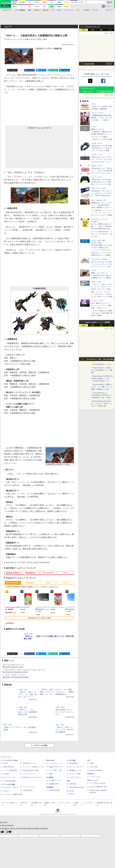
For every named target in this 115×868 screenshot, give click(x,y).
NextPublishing (28, 790)
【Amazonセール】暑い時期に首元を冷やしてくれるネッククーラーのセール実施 (102, 148)
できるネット (7, 791)
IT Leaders (6, 774)
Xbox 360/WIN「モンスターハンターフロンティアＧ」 (64, 712)
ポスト (14, 70)
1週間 (101, 30)
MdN (68, 781)
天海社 (92, 763)
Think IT (5, 763)
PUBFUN (90, 774)
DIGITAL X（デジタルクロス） (33, 777)
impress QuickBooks (96, 770)
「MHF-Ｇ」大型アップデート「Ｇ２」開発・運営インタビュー (27, 695)
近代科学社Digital (54, 790)
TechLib (72, 794)
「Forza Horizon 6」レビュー (102, 364)
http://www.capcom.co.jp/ (13, 667)
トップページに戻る (39, 745)
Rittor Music (50, 760)
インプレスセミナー (29, 774)
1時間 (84, 30)
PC (53, 10)
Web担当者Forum (9, 767)
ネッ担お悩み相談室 (9, 781)
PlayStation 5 (31, 573)
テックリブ (70, 791)
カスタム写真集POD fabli (98, 787)
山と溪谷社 (50, 777)
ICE (89, 760)
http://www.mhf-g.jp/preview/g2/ (15, 677)
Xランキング (89, 88)
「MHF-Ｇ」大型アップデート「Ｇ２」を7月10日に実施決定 (64, 730)
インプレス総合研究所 (10, 770)
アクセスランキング (92, 27)
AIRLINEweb (73, 763)
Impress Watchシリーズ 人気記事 (97, 322)
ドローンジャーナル (9, 777)
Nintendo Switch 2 (13, 573)
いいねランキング (106, 92)
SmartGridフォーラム (30, 763)
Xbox (48, 583)
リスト (21, 70)
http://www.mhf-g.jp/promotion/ (15, 672)
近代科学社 (50, 787)
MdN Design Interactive (77, 787)
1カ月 (110, 30)
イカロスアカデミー (76, 777)
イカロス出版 (71, 760)
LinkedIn (66, 70)
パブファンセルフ (95, 777)
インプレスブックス (29, 787)
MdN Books (73, 784)
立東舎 (51, 774)
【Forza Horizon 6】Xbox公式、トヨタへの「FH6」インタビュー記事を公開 (102, 403)
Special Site (89, 64)
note (54, 70)
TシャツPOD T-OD (55, 770)
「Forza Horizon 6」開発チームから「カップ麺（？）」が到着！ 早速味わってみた (102, 387)
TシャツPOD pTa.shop (97, 783)
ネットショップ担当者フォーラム (33, 767)
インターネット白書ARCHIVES (13, 794)
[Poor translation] (9, 832)
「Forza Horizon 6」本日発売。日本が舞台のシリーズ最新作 (102, 370)
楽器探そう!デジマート (56, 767)
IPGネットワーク (93, 780)
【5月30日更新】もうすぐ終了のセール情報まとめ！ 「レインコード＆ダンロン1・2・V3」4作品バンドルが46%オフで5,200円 (102, 250)
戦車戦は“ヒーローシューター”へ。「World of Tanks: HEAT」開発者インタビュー (101, 205)
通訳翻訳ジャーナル (76, 770)
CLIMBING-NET (54, 784)
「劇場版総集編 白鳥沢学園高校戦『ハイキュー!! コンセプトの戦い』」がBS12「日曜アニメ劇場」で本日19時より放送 (102, 120)
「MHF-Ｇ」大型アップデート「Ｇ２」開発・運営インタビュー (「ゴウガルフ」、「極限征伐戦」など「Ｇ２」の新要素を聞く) (57, 692)
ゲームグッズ (48, 573)
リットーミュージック (56, 763)
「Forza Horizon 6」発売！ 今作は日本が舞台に (99, 360)
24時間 (92, 30)
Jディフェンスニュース (77, 767)
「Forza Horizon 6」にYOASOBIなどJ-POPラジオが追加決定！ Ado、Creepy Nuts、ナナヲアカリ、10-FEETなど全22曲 (101, 398)
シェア (31, 70)
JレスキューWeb (75, 774)
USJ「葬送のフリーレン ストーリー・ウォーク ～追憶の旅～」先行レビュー (101, 305)
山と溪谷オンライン (55, 780)
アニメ (66, 573)
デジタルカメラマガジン (11, 787)
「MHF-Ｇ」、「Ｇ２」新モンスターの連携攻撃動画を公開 (27, 712)
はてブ (43, 70)
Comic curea (94, 767)
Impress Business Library (31, 770)
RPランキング (88, 92)
